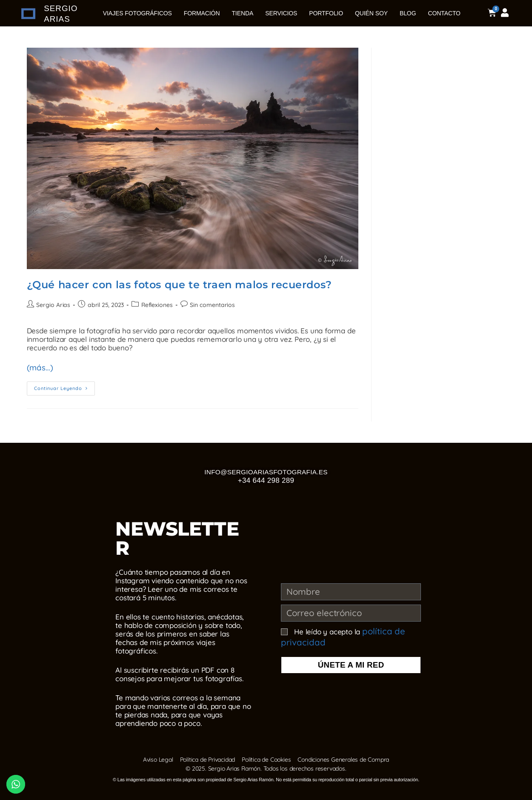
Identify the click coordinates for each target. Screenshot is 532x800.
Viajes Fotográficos (137, 13)
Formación (202, 13)
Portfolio (326, 13)
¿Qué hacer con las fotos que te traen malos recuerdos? (179, 285)
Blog (408, 13)
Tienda (242, 13)
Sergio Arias (53, 305)
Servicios (281, 13)
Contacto (444, 13)
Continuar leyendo (64, 385)
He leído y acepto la (338, 635)
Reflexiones (156, 305)
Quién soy (371, 13)
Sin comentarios (211, 305)
